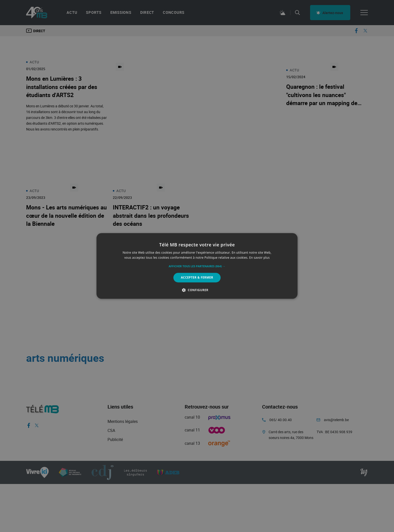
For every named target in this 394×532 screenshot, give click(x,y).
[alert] (197, 266)
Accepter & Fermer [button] (197, 277)
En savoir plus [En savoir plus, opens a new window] (259, 258)
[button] (197, 266)
